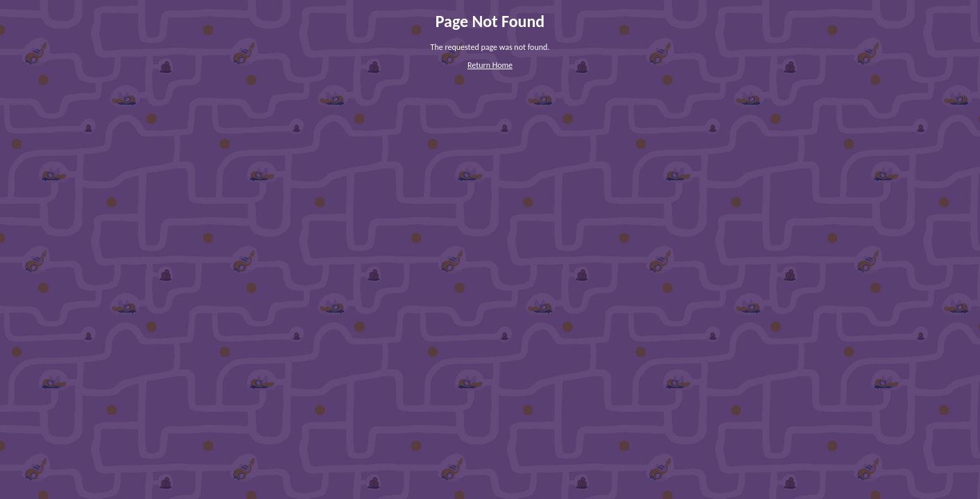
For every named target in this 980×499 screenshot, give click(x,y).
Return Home (490, 65)
